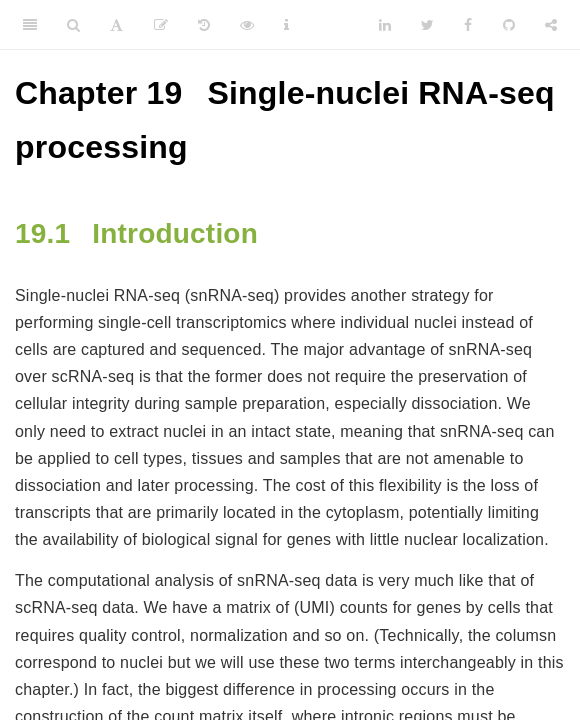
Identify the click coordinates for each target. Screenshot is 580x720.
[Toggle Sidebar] (30, 25)
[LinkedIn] (385, 25)
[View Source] (247, 25)
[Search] (73, 25)
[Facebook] (468, 25)
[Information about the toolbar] (286, 25)
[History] (204, 25)
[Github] (509, 25)
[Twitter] (427, 25)
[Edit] (161, 25)
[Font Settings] (116, 25)
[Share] (551, 25)
